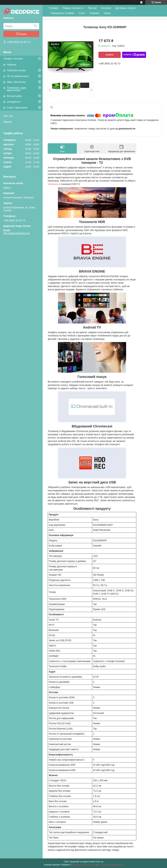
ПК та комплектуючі (18, 76)
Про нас (8, 116)
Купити (110, 55)
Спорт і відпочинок (17, 108)
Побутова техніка (16, 70)
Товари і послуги (13, 58)
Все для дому (14, 96)
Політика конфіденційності (111, 865)
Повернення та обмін (62, 13)
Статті (82, 13)
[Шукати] (35, 26)
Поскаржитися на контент (84, 865)
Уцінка (107, 13)
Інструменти (14, 102)
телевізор (53, 184)
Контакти (106, 8)
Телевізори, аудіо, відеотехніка (17, 89)
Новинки (12, 65)
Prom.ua (99, 862)
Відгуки (8, 122)
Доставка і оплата (125, 8)
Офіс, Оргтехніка (16, 82)
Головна (54, 8)
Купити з (134, 55)
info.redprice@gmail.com (17, 233)
